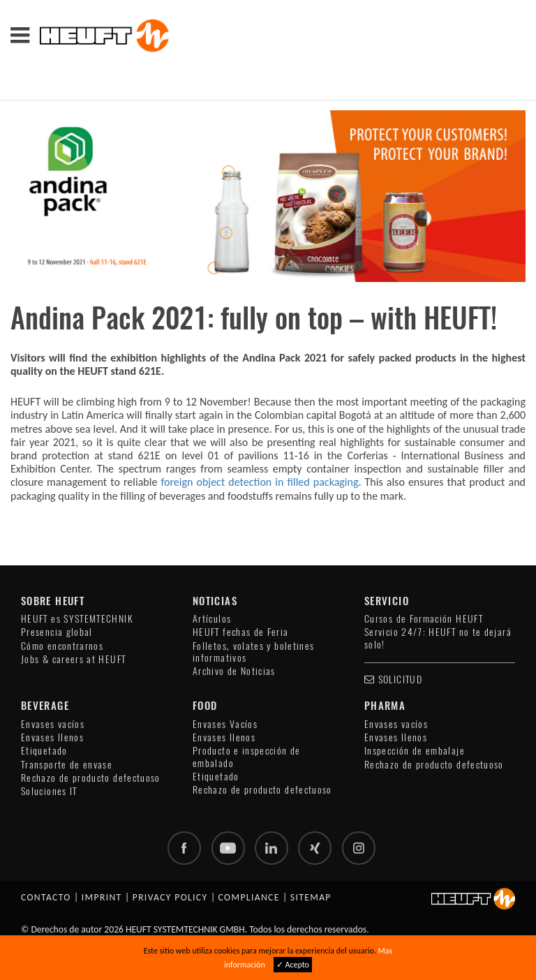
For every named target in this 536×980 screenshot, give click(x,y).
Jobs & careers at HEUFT (73, 659)
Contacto (46, 897)
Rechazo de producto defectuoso (91, 778)
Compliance (249, 897)
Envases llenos (52, 737)
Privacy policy (170, 897)
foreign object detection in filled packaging (259, 482)
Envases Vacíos (225, 724)
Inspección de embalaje (415, 751)
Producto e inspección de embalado (247, 757)
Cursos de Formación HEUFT (424, 619)
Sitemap (311, 897)
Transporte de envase (67, 765)
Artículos (212, 619)
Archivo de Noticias (234, 671)
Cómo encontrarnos (62, 646)
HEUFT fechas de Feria (241, 632)
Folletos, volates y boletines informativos (253, 652)
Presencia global (57, 632)
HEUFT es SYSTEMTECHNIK (77, 619)
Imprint (102, 897)
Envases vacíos (53, 724)
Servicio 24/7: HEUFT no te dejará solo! (438, 638)
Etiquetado (44, 751)
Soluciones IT (49, 791)
